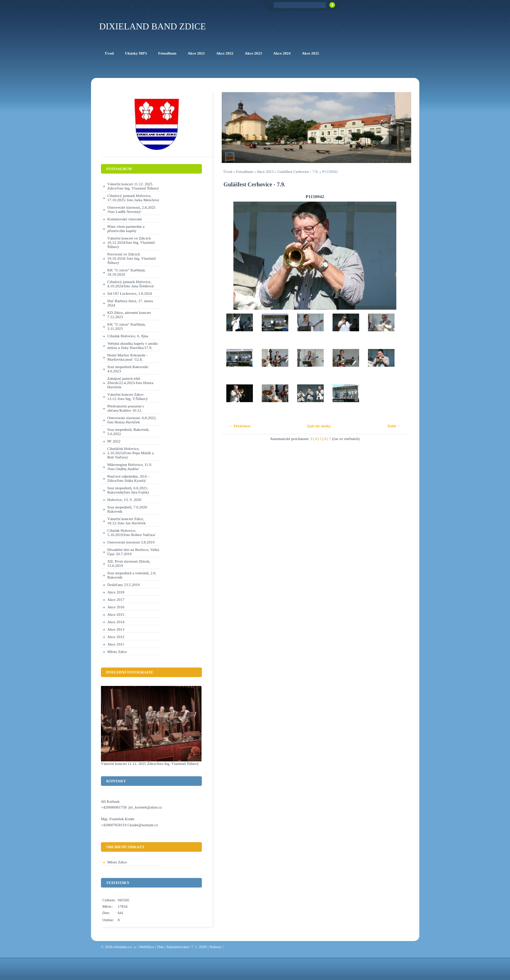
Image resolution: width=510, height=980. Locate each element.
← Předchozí (240, 426)
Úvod (228, 171)
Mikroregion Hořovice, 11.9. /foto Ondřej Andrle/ (130, 467)
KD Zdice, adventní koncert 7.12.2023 (129, 315)
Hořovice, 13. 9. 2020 (124, 500)
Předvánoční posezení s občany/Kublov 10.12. (126, 408)
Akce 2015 (116, 614)
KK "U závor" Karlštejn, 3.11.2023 (127, 326)
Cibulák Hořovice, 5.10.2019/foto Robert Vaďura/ (131, 533)
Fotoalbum (244, 171)
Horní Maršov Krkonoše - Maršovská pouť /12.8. (127, 357)
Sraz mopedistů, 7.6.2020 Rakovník (127, 509)
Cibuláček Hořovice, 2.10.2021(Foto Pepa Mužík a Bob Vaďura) (131, 453)
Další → (394, 426)
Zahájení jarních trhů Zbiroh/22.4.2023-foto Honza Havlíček (130, 383)
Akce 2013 (265, 171)
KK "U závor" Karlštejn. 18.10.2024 (127, 272)
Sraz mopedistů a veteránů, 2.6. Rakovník (132, 575)
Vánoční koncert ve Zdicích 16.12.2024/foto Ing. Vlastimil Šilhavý (131, 242)
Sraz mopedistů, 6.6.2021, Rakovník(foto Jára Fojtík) (128, 490)
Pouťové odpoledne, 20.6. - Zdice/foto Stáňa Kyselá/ (129, 478)
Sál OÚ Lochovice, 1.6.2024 (130, 293)
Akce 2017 (116, 599)
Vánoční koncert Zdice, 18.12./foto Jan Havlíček (126, 521)
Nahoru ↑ (217, 947)
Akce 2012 (116, 637)
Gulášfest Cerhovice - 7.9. (298, 171)
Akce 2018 (116, 592)
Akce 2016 (116, 607)
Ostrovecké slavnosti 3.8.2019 (131, 542)
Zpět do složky (319, 426)
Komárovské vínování (124, 219)
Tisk (160, 947)
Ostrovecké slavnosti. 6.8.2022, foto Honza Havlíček (132, 420)
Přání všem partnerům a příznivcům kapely (126, 229)
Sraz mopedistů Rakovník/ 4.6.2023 (128, 369)
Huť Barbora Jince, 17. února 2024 (130, 303)
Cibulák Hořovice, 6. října (128, 336)
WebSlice (147, 947)
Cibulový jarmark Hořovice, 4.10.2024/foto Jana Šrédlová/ (131, 284)
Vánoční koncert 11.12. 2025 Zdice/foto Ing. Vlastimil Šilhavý (133, 186)
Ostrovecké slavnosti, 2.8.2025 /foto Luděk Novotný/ (131, 209)
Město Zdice (117, 652)
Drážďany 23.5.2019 (123, 585)
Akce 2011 (116, 644)
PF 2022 (114, 441)
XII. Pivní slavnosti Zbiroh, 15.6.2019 (129, 563)
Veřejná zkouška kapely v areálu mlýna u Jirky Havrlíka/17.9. (132, 345)
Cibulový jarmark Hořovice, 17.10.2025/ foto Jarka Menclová (133, 198)
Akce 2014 (116, 622)
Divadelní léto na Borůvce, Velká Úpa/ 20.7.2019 (133, 552)
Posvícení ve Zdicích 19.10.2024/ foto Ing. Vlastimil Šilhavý (132, 258)
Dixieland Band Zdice (152, 26)
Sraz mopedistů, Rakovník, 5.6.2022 (128, 432)
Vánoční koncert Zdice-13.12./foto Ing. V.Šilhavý (127, 396)
